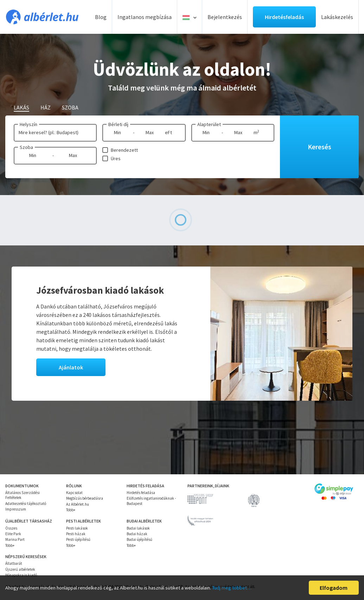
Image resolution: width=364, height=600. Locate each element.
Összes (11, 528)
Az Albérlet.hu (78, 504)
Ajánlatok (71, 367)
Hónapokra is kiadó (21, 575)
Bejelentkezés (225, 17)
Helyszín (28, 124)
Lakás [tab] (21, 107)
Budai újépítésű (139, 539)
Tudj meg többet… (232, 588)
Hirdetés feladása (141, 493)
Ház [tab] (46, 107)
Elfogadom (334, 588)
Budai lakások (138, 528)
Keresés (320, 147)
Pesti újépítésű (78, 539)
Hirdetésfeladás (284, 17)
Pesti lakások (77, 528)
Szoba (26, 147)
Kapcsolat (74, 493)
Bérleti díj (118, 124)
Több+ (71, 510)
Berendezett (124, 150)
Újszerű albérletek (20, 569)
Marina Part (15, 539)
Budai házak (137, 534)
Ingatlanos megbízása (145, 17)
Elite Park (13, 534)
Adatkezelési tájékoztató (26, 504)
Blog (101, 17)
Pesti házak (76, 534)
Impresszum (16, 509)
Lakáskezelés (337, 17)
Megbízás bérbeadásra (85, 498)
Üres (116, 158)
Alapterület (209, 124)
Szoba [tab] (70, 107)
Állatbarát (14, 563)
